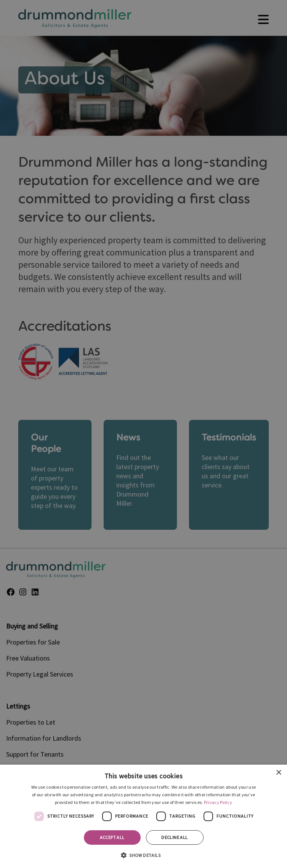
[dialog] (143, 816)
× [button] (278, 773)
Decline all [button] (174, 837)
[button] (143, 855)
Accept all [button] (112, 837)
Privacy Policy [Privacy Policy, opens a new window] (218, 802)
